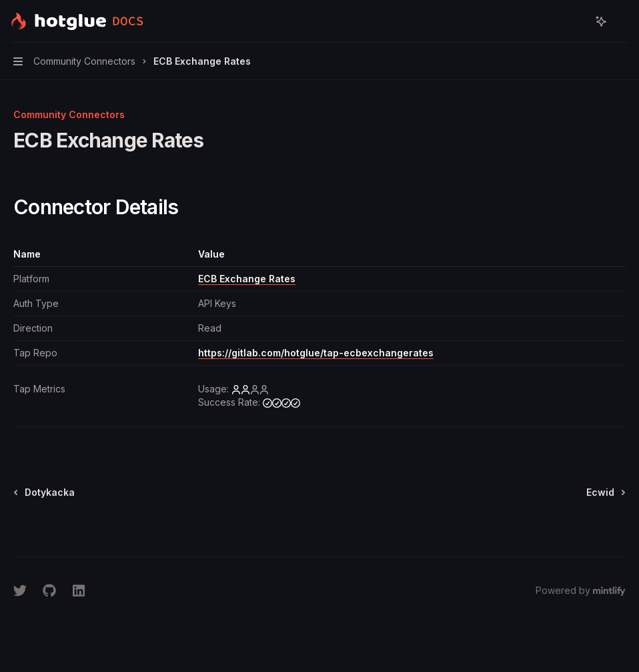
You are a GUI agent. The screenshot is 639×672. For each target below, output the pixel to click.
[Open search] (576, 21)
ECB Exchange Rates (247, 279)
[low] (250, 389)
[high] (281, 402)
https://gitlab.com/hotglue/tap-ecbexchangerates (316, 353)
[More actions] (622, 21)
